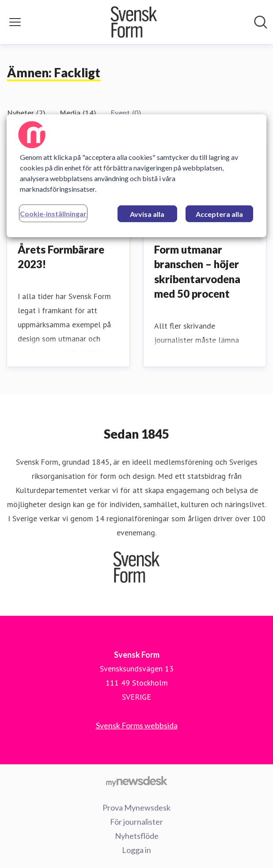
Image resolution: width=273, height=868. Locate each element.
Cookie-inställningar (53, 214)
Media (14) (78, 113)
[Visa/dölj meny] (15, 22)
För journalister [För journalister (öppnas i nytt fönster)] (136, 822)
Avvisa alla (147, 214)
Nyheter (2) (26, 113)
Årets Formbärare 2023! (61, 257)
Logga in (136, 850)
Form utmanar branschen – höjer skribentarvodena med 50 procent (197, 272)
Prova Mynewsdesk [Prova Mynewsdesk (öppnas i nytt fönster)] (136, 807)
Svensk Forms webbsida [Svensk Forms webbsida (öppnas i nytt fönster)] (137, 725)
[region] (136, 176)
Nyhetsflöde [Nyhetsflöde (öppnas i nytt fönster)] (137, 836)
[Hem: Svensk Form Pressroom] (134, 22)
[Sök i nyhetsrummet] (261, 22)
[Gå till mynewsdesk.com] (136, 781)
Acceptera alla (219, 214)
